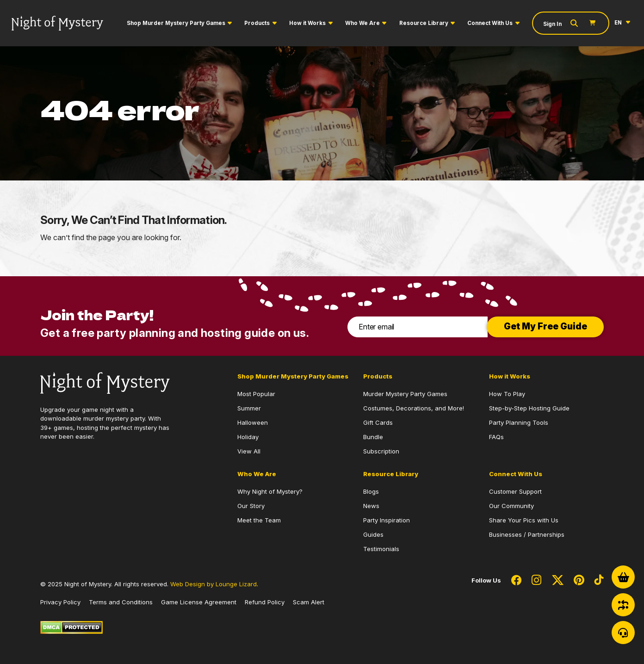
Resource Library (424, 23)
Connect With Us (490, 23)
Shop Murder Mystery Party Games (176, 23)
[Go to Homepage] (57, 23)
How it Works (307, 23)
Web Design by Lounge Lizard (214, 584)
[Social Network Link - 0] (516, 581)
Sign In (552, 24)
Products (257, 23)
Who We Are (362, 23)
